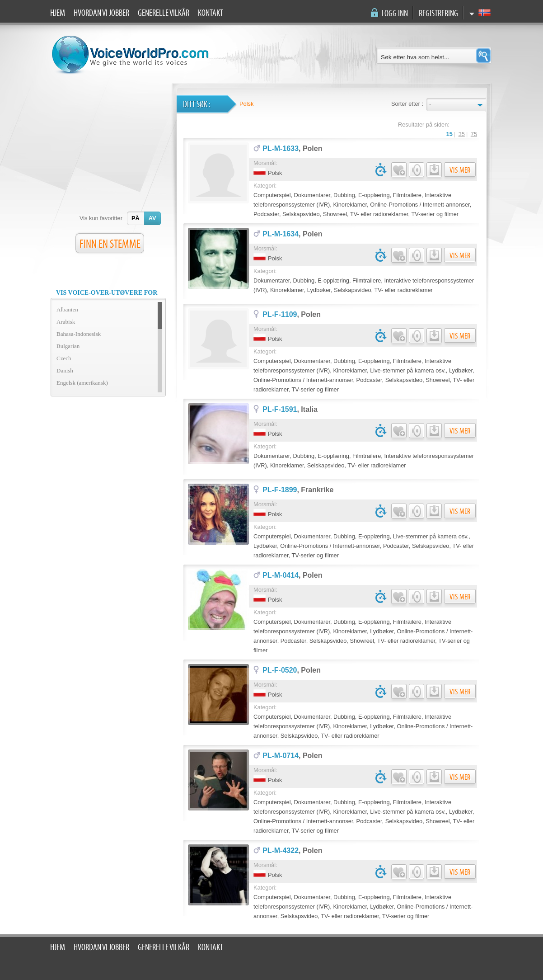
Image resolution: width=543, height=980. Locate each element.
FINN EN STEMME (110, 244)
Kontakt (211, 13)
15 (449, 134)
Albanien (67, 309)
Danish (65, 370)
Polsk (246, 104)
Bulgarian (68, 346)
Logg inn (395, 14)
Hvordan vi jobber (101, 13)
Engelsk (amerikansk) (82, 383)
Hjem (58, 13)
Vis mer (460, 170)
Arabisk (66, 322)
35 (462, 134)
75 (474, 134)
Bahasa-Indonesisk (79, 334)
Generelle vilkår (164, 13)
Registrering (438, 14)
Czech (64, 358)
